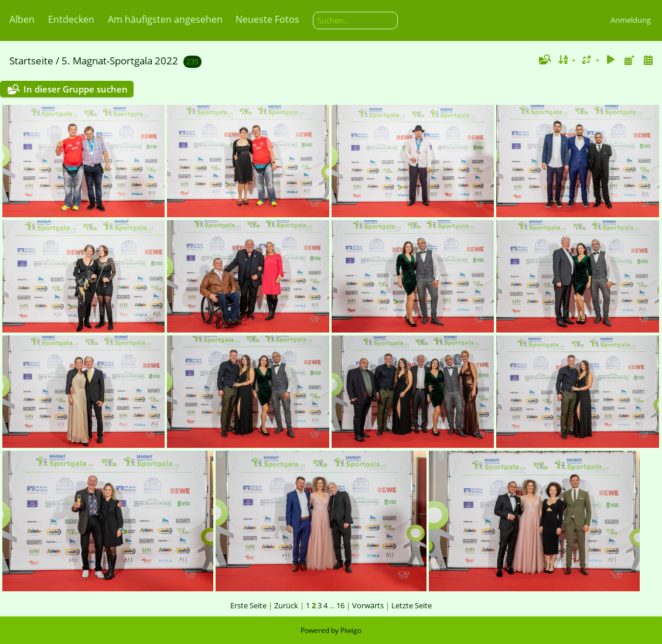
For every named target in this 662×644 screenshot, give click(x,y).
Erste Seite (248, 605)
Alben (22, 19)
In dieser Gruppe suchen (76, 89)
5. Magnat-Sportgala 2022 (120, 61)
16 (340, 605)
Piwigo (351, 630)
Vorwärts (368, 605)
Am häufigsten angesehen (165, 19)
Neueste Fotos (267, 19)
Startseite (31, 61)
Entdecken (71, 19)
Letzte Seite (412, 605)
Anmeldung (631, 20)
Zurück (286, 605)
